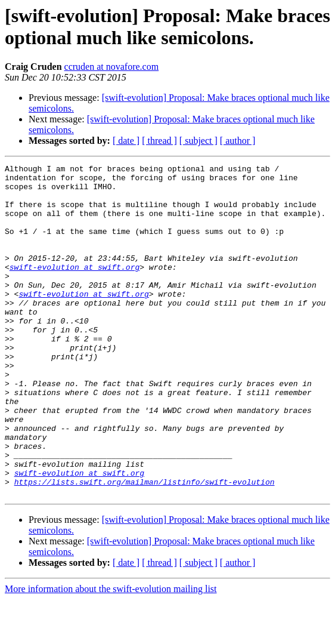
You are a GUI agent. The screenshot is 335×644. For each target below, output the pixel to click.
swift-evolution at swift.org (75, 288)
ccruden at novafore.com (112, 67)
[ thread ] (159, 141)
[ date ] (126, 141)
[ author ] (238, 141)
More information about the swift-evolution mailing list (111, 634)
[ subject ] (198, 141)
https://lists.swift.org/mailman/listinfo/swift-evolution (145, 525)
